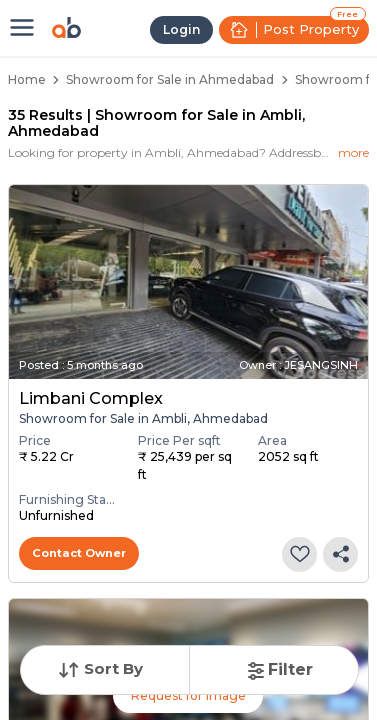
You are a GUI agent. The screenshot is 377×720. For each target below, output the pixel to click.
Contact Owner (79, 553)
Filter (278, 669)
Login (181, 29)
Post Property (294, 30)
